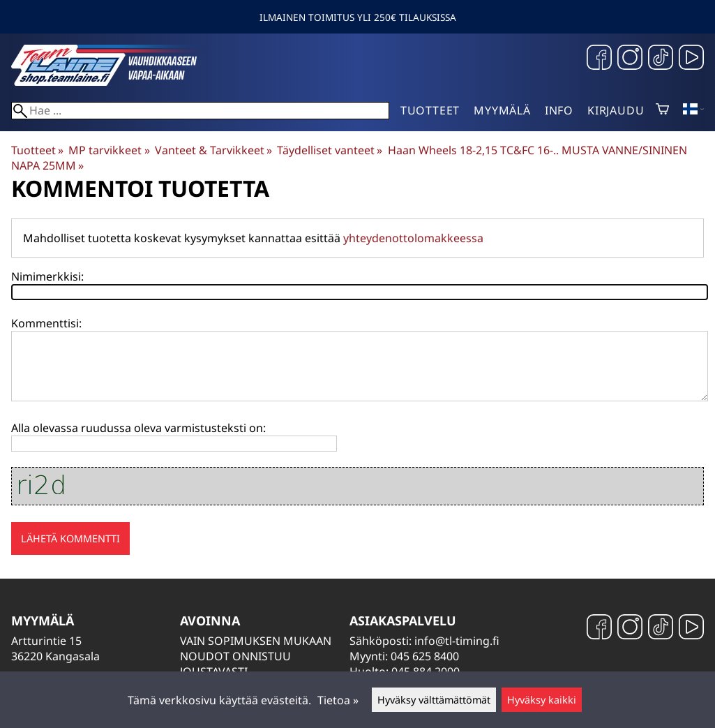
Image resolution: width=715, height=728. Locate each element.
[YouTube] (691, 59)
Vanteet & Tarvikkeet (213, 150)
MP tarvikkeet (109, 150)
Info (559, 110)
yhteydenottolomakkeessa (413, 238)
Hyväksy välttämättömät (434, 700)
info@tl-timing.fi (457, 641)
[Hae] (200, 111)
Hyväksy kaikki (542, 700)
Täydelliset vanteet (330, 150)
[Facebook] (599, 59)
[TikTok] (661, 59)
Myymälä (502, 110)
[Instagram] (630, 59)
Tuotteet (430, 110)
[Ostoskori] (662, 110)
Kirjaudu (616, 110)
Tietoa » (338, 700)
